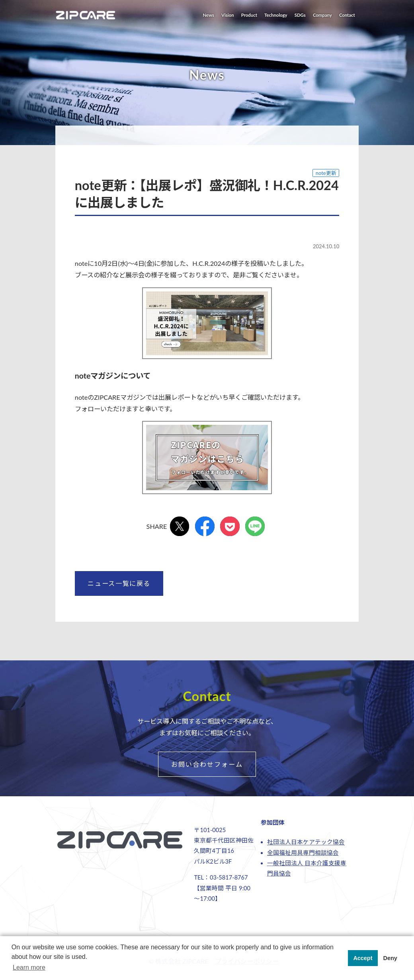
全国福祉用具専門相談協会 (303, 853)
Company (322, 15)
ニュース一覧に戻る (119, 583)
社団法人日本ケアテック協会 (306, 842)
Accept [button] (363, 958)
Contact (347, 15)
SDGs (300, 15)
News (208, 15)
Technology (276, 15)
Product (249, 15)
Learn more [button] (29, 967)
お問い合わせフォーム (207, 764)
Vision (228, 15)
